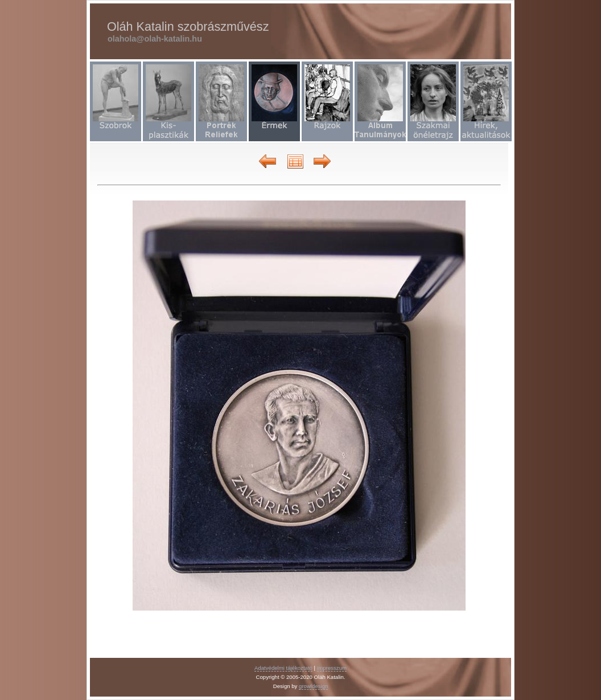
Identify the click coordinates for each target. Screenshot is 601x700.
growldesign (313, 686)
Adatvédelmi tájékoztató (283, 668)
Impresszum (332, 668)
